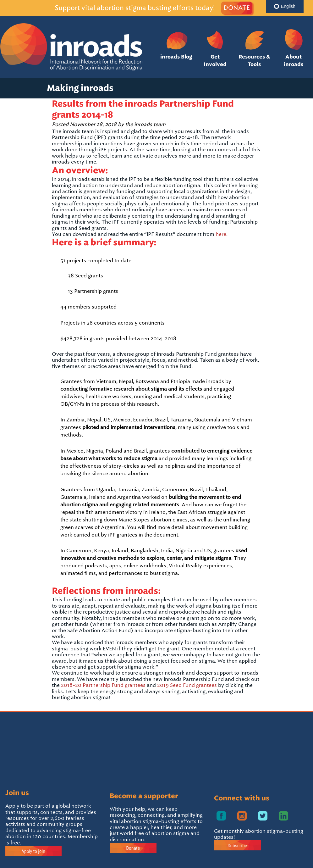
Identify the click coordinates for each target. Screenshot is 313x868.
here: (222, 234)
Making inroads (80, 88)
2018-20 (71, 685)
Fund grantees (128, 685)
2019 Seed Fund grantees (187, 685)
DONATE (237, 8)
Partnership (96, 685)
